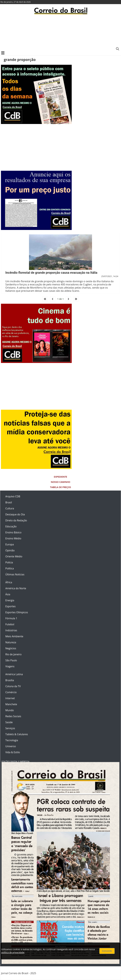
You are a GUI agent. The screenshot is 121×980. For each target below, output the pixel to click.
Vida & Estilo (13, 752)
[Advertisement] (60, 32)
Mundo (10, 710)
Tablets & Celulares (17, 734)
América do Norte (16, 588)
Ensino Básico (13, 532)
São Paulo (11, 660)
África (9, 582)
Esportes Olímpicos (17, 612)
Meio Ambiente (14, 636)
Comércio (11, 692)
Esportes (10, 606)
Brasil (9, 502)
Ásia (8, 594)
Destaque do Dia (15, 514)
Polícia (9, 562)
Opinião (10, 550)
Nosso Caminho (60, 482)
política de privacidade (13, 952)
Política (10, 568)
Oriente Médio (14, 556)
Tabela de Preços (61, 487)
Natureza (11, 642)
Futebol (10, 624)
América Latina (14, 674)
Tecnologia (12, 740)
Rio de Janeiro (13, 654)
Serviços (10, 728)
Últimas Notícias (15, 574)
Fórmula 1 (11, 618)
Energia (10, 600)
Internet (10, 698)
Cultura (10, 508)
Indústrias (11, 630)
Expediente (60, 477)
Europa (10, 544)
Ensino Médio (13, 538)
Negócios (11, 648)
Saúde (9, 722)
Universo (11, 746)
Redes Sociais (13, 716)
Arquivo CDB (13, 496)
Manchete (11, 704)
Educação (11, 526)
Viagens (10, 666)
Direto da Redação (16, 520)
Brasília (10, 680)
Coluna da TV (13, 686)
